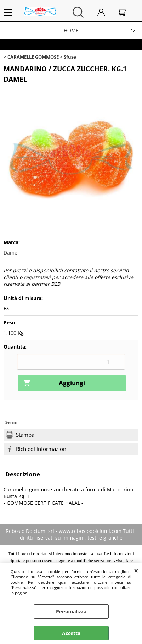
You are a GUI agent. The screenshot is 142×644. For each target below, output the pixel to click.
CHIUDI (136, 571)
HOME (71, 30)
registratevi (37, 277)
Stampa (25, 435)
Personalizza (71, 612)
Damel (11, 253)
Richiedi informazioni (42, 449)
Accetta (71, 633)
